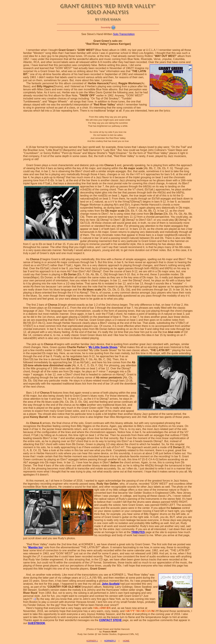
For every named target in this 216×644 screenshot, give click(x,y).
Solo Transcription (124, 34)
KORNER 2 (110, 641)
